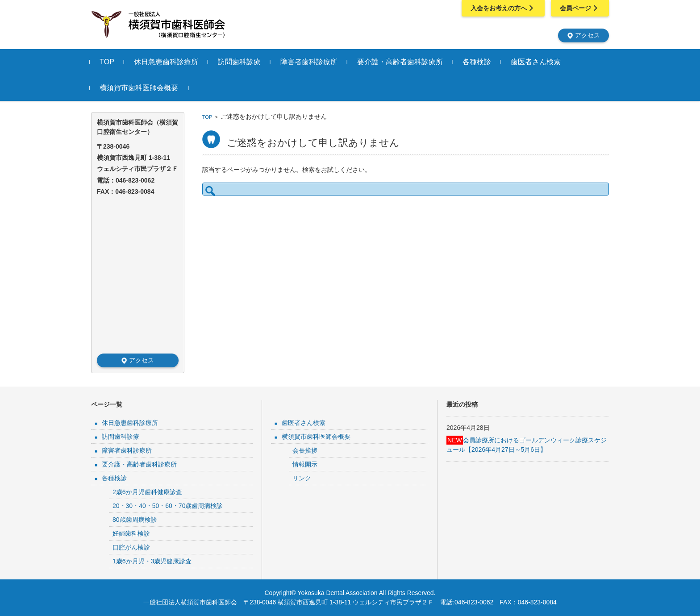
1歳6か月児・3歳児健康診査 (152, 561)
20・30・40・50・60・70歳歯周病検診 (168, 506)
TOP (108, 62)
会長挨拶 (305, 450)
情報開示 (305, 464)
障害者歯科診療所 (310, 62)
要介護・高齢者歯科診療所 (401, 62)
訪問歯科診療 (241, 62)
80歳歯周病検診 (135, 520)
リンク (302, 478)
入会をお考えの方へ (503, 8)
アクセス (583, 35)
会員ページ (580, 8)
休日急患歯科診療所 (167, 62)
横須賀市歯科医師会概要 (140, 88)
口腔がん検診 (131, 547)
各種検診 (478, 62)
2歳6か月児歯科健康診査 (147, 492)
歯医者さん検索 (537, 62)
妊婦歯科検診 (131, 533)
